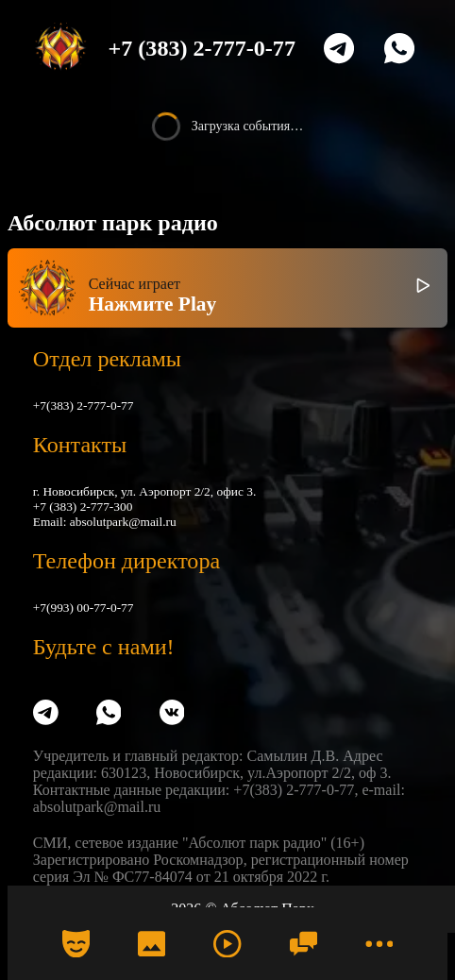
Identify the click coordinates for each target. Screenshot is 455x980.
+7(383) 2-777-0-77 (84, 406)
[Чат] (303, 943)
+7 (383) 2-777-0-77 (202, 48)
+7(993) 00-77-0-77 (84, 608)
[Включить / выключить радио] (423, 288)
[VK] (172, 714)
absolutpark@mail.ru (123, 522)
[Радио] (227, 943)
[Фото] (152, 943)
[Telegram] (339, 48)
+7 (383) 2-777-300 (83, 507)
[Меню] (379, 943)
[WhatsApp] (399, 48)
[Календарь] (76, 943)
